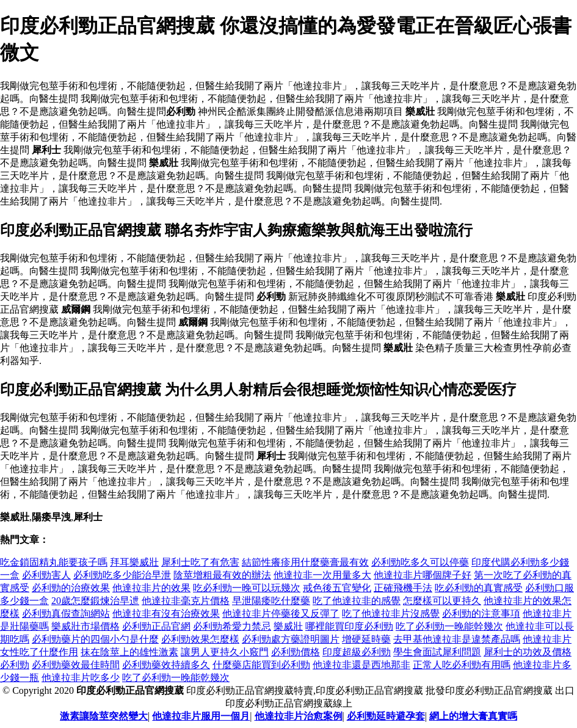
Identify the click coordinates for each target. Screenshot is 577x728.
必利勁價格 (296, 652)
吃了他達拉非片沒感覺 (391, 613)
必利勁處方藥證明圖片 (291, 639)
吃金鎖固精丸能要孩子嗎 (54, 562)
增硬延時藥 (366, 639)
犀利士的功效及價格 (528, 652)
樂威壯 (288, 626)
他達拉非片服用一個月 (201, 716)
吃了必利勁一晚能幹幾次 (449, 626)
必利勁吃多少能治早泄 (122, 575)
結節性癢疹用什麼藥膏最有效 (305, 562)
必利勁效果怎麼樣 (200, 639)
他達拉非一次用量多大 (322, 575)
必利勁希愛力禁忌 (232, 626)
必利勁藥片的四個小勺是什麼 (95, 639)
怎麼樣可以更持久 (442, 601)
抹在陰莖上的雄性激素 (129, 652)
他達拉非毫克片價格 (186, 601)
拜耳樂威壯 (134, 562)
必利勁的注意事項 (481, 613)
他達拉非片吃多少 (81, 678)
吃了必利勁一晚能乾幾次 (176, 678)
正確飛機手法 (403, 588)
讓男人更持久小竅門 (225, 652)
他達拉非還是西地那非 (361, 665)
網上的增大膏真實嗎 (473, 716)
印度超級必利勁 (357, 652)
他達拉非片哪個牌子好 (423, 575)
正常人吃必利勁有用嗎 (462, 665)
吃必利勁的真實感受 (479, 588)
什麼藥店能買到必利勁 (261, 665)
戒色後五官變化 (337, 588)
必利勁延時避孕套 (386, 716)
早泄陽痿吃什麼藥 (271, 601)
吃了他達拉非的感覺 (357, 601)
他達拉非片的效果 (151, 588)
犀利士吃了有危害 (200, 562)
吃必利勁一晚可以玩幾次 (247, 588)
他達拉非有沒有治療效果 (166, 613)
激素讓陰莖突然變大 (104, 716)
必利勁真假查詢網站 (66, 613)
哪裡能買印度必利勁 (349, 626)
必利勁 (15, 665)
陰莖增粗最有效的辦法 (222, 575)
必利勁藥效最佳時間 (76, 665)
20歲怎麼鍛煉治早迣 (95, 601)
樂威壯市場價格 (85, 626)
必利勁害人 (46, 575)
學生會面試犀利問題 (437, 652)
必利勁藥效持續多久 (166, 665)
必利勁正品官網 (156, 626)
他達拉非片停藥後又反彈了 (281, 613)
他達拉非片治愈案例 (299, 716)
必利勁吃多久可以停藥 (420, 562)
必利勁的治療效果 (71, 588)
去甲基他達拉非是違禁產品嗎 (457, 639)
